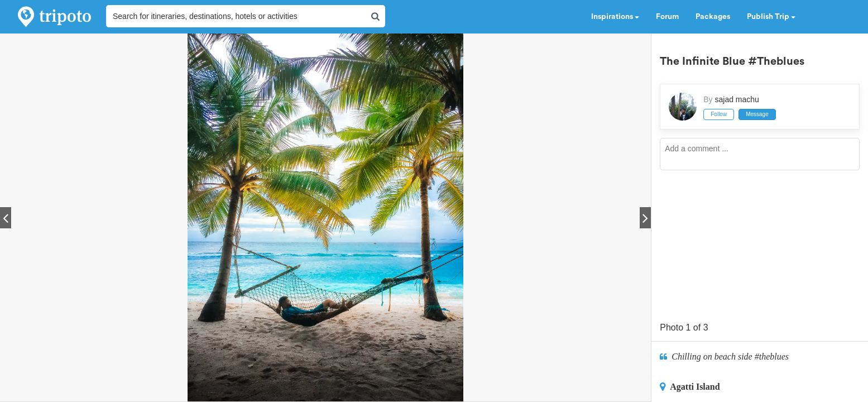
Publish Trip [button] (771, 17)
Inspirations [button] (615, 17)
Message (757, 114)
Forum (667, 17)
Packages (713, 17)
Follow (719, 114)
